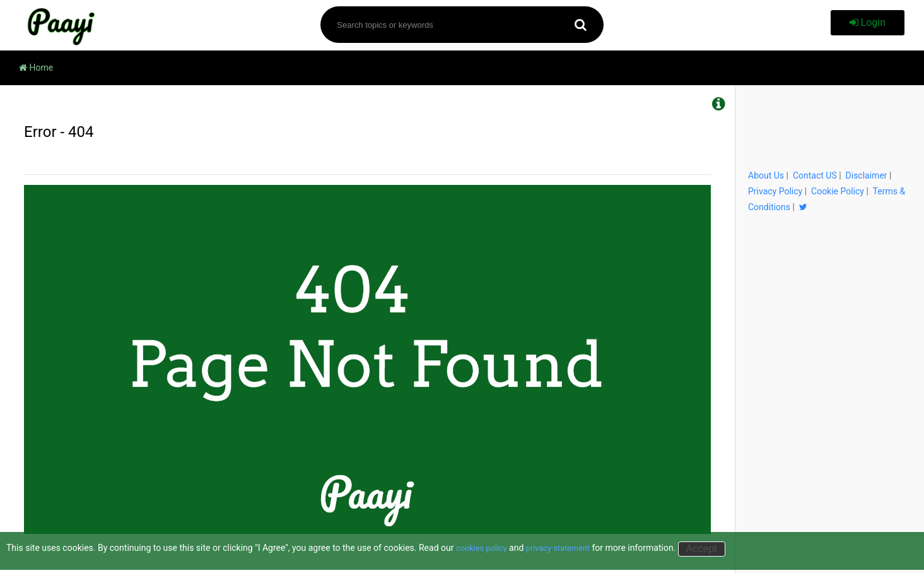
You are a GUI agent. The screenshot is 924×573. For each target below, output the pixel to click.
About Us (766, 175)
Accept (713, 549)
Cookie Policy (838, 191)
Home (36, 68)
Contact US (815, 175)
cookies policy (484, 548)
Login (868, 22)
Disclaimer (867, 175)
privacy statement (566, 548)
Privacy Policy (775, 191)
